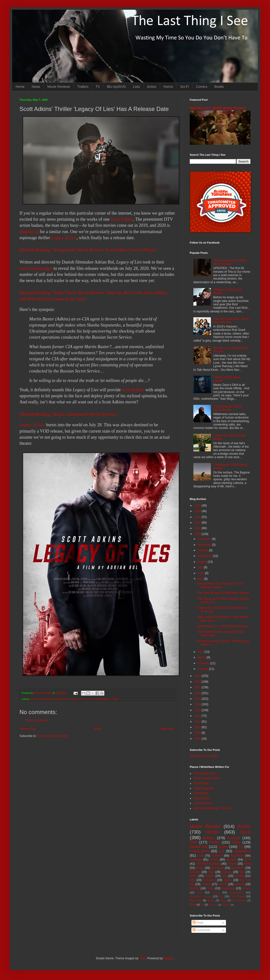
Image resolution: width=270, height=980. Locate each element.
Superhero (237, 856)
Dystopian (218, 868)
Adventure (238, 868)
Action (152, 87)
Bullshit (194, 888)
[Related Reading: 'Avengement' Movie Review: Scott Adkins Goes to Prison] (88, 250)
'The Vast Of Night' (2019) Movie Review (223, 593)
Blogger (168, 958)
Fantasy (227, 872)
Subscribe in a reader (204, 756)
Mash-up (213, 905)
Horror (168, 87)
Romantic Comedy (201, 896)
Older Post (167, 729)
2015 (198, 699)
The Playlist (201, 783)
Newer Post (28, 729)
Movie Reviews (59, 87)
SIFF (193, 842)
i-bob (142, 958)
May (201, 579)
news (91, 699)
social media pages (36, 268)
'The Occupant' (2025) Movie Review (228, 408)
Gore (210, 888)
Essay (211, 900)
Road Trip (196, 900)
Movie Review (205, 826)
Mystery (239, 876)
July (201, 567)
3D (202, 905)
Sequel (232, 864)
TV (98, 87)
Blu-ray (231, 860)
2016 (198, 693)
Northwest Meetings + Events (212, 808)
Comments (201, 930)
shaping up (29, 232)
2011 (198, 722)
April (201, 652)
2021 (198, 528)
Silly (192, 880)
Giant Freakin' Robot (207, 778)
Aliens (194, 876)
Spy (242, 872)
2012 (198, 716)
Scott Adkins (122, 219)
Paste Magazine (204, 788)
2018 (198, 682)
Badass (57, 699)
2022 (198, 523)
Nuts (224, 876)
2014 (198, 704)
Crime (223, 847)
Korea (214, 860)
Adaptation (242, 851)
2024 (198, 511)
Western (195, 872)
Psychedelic (239, 900)
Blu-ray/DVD (117, 87)
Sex (221, 896)
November (205, 545)
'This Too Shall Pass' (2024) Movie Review (231, 321)
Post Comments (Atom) (52, 736)
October (203, 550)
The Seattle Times (205, 773)
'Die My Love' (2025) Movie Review (218, 108)
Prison (216, 892)
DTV (66, 699)
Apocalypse (236, 892)
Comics (202, 87)
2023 (198, 517)
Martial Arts (199, 847)
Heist (223, 900)
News (36, 87)
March (202, 657)
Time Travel (238, 896)
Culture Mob (201, 798)
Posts (198, 923)
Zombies (217, 856)
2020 (198, 534)
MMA (193, 905)
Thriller (215, 842)
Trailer (115, 699)
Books (219, 87)
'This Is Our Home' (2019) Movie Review (230, 262)
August (203, 562)
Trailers (83, 87)
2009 (198, 733)
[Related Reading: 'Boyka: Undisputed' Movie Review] (68, 414)
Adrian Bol (45, 699)
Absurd (223, 884)
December (205, 539)
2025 (198, 506)
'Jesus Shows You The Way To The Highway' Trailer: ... (220, 585)
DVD (201, 856)
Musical (206, 884)
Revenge (196, 860)
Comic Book (199, 851)
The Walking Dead (208, 864)
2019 (198, 676)
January (203, 669)
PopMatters (201, 793)
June (201, 573)
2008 (198, 739)
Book (247, 864)
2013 (198, 710)
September (205, 556)
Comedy (234, 838)
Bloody (247, 888)
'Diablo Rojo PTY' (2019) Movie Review (222, 626)
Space (228, 880)
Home (20, 87)
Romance (209, 880)
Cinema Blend (202, 803)
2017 (198, 687)
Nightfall (226, 905)
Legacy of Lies (64, 238)
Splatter (210, 876)
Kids (200, 892)
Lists (136, 87)
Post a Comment (36, 720)
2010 (198, 727)
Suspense (228, 888)
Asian (236, 842)
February (204, 663)
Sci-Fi (185, 87)
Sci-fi (245, 832)
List (222, 851)
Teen (211, 872)
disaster (239, 884)
